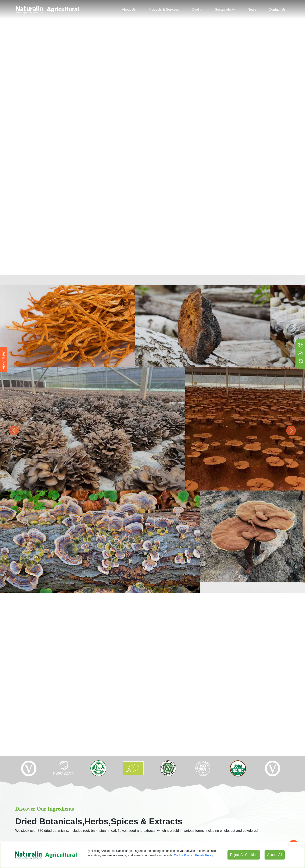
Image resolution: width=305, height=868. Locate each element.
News (252, 9)
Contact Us (277, 9)
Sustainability (225, 9)
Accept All (274, 855)
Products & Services (164, 9)
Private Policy (204, 855)
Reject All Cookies (244, 855)
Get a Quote (4, 360)
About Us (129, 9)
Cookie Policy (183, 855)
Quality (197, 9)
